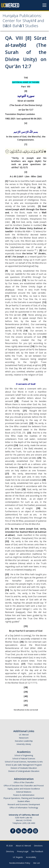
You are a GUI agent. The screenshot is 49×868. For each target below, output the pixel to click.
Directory (10, 851)
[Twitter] (18, 831)
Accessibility (31, 857)
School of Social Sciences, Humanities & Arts (24, 762)
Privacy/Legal (23, 851)
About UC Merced (23, 846)
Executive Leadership (24, 741)
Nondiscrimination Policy (20, 863)
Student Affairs (24, 801)
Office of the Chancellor (24, 782)
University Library (24, 744)
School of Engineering (24, 755)
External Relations (24, 792)
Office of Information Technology (24, 808)
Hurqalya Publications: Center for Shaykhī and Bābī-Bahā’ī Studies (23, 21)
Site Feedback (37, 851)
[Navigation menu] (44, 5)
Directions (38, 846)
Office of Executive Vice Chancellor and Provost (24, 786)
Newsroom (24, 738)
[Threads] (35, 831)
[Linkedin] (24, 831)
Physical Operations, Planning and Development (24, 798)
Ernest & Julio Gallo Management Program (24, 765)
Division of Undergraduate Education (24, 771)
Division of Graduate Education (24, 768)
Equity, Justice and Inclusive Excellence (24, 789)
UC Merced (24, 735)
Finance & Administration (24, 795)
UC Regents (18, 857)
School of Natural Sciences (24, 759)
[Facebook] (13, 831)
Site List (37, 863)
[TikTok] (30, 831)
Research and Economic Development (24, 804)
